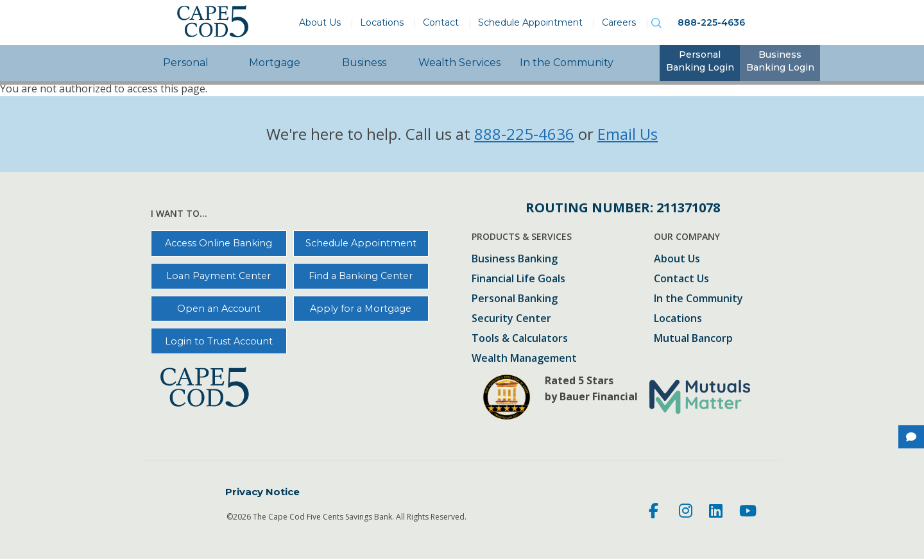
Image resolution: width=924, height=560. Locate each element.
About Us (320, 22)
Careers (619, 22)
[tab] (700, 63)
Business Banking (515, 259)
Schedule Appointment (530, 22)
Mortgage (275, 63)
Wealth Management (524, 359)
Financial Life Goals (518, 279)
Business (364, 63)
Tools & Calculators (520, 339)
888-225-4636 (711, 22)
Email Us (628, 134)
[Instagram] (686, 513)
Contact (441, 22)
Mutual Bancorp (693, 339)
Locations (382, 22)
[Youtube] (748, 513)
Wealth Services (459, 63)
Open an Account (219, 309)
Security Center (511, 319)
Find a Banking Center (361, 276)
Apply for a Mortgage (361, 309)
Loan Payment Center (218, 276)
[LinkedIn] (716, 513)
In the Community (567, 63)
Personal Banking (515, 299)
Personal (186, 63)
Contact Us (681, 279)
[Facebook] (655, 513)
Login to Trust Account (219, 341)
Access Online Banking (218, 243)
